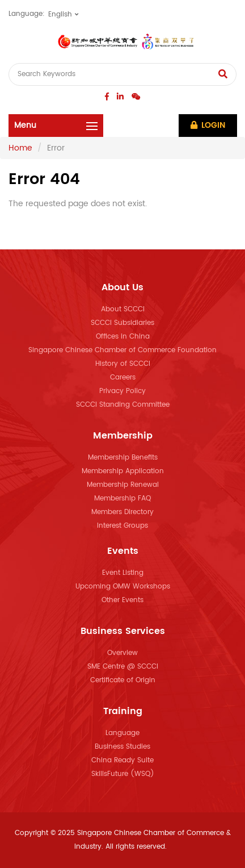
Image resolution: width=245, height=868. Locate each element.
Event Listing (123, 573)
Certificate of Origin (123, 680)
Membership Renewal (123, 485)
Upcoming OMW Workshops (123, 587)
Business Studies (122, 747)
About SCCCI (123, 309)
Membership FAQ (122, 498)
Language (122, 733)
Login (208, 125)
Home (20, 148)
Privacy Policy (122, 391)
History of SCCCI (123, 364)
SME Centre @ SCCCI (123, 667)
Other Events (122, 600)
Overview (122, 653)
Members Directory (122, 512)
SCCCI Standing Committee (123, 405)
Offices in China (123, 337)
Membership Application (123, 471)
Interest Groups (122, 526)
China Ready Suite (122, 760)
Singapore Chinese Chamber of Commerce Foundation (122, 350)
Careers (123, 377)
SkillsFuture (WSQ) (123, 774)
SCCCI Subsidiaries (122, 323)
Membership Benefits (123, 458)
